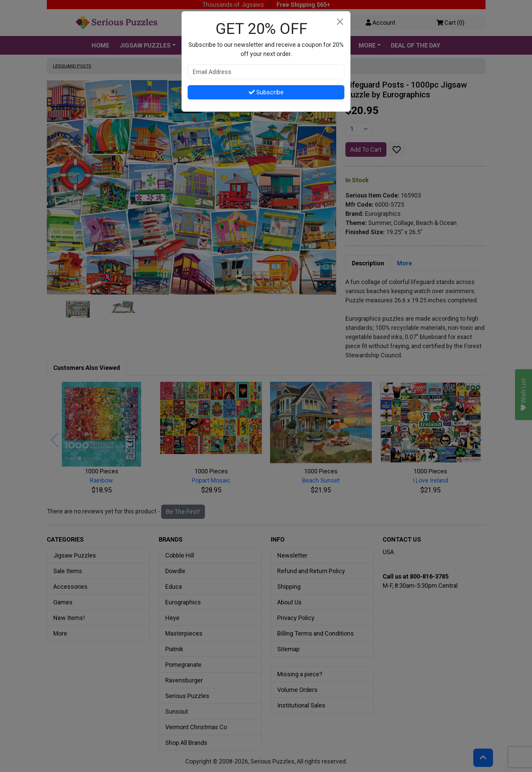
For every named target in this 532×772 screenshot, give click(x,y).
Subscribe (266, 92)
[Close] (340, 22)
